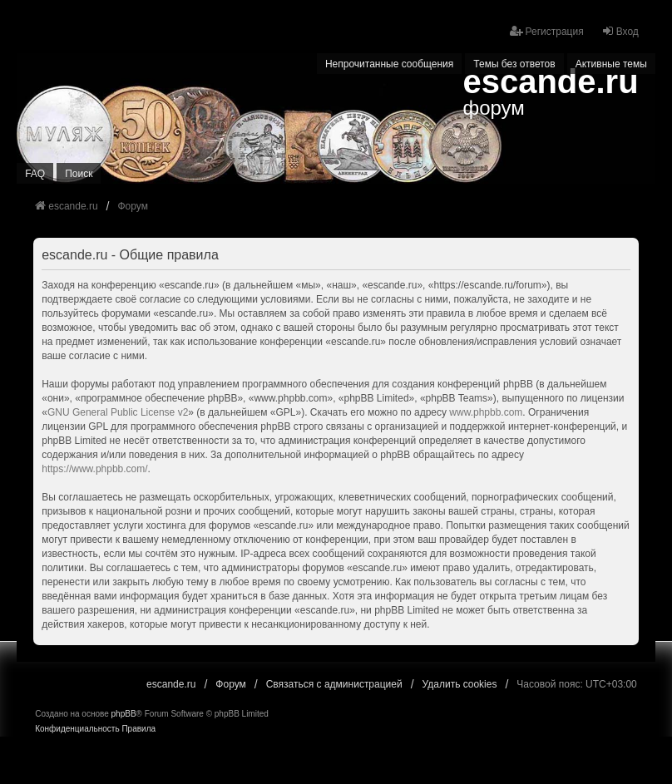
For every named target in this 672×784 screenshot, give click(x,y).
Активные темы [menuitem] (611, 64)
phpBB (124, 714)
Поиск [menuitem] (79, 174)
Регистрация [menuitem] (546, 31)
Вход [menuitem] (620, 31)
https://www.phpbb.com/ (94, 469)
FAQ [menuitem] (35, 174)
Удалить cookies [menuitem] (460, 684)
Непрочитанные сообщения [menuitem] (389, 64)
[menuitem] (77, 729)
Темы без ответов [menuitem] (514, 64)
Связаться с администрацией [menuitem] (334, 684)
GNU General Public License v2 (118, 412)
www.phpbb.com (486, 412)
